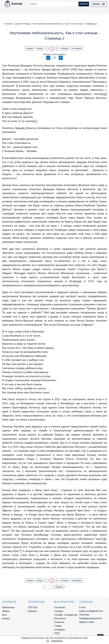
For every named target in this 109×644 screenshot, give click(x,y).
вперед (64, 48)
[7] (36, 121)
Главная (8, 24)
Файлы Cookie (87, 622)
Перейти (59, 587)
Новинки (32, 611)
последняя (76, 48)
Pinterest (59, 622)
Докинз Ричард (22, 24)
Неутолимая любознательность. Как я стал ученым (58, 24)
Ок (48, 641)
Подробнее (57, 641)
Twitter (58, 626)
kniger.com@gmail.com (91, 611)
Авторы (6, 619)
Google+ (59, 611)
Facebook (59, 607)
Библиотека (8, 607)
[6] (105, 94)
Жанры (6, 611)
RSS (57, 633)
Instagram (59, 630)
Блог (5, 615)
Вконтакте (60, 619)
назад (40, 48)
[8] (105, 539)
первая (30, 48)
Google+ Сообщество (65, 615)
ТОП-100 (32, 607)
